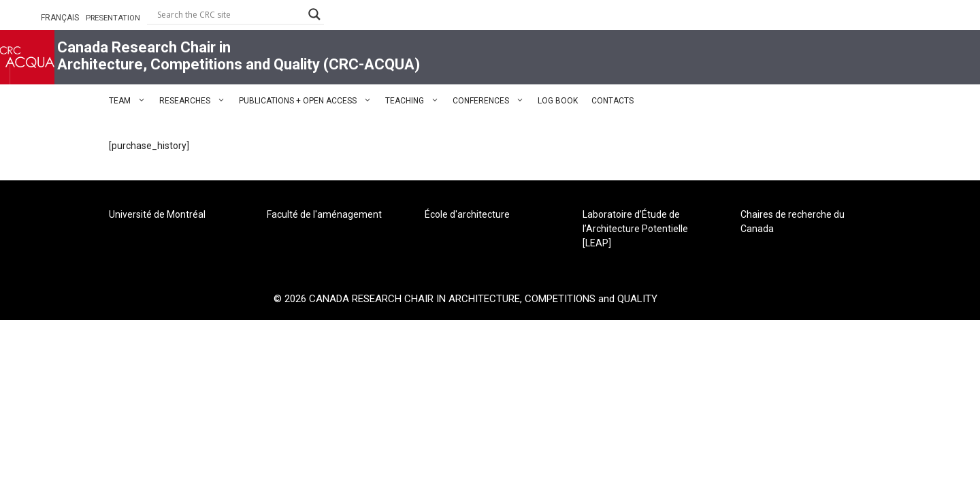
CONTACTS (612, 101)
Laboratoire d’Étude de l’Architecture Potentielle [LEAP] (635, 229)
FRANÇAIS (60, 18)
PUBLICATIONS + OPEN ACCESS (309, 101)
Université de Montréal (157, 214)
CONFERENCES (492, 101)
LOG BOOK (558, 101)
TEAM (131, 101)
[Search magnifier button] (314, 14)
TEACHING (415, 101)
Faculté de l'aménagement (324, 214)
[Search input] (229, 14)
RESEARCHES (196, 101)
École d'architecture (467, 214)
